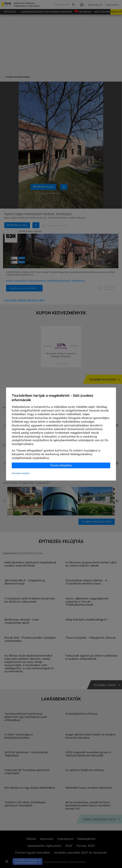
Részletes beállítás (21, 473)
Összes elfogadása (61, 465)
